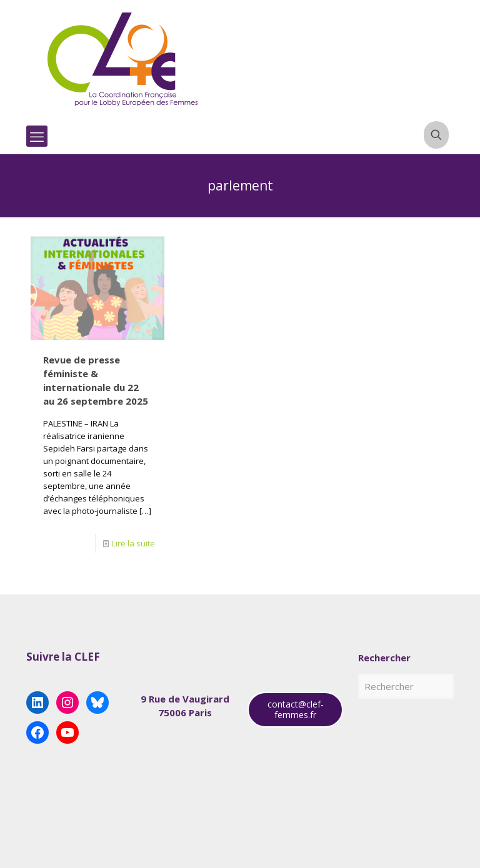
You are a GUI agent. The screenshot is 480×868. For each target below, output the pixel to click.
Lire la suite (133, 543)
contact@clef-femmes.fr (296, 709)
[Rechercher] (406, 686)
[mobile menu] (37, 136)
